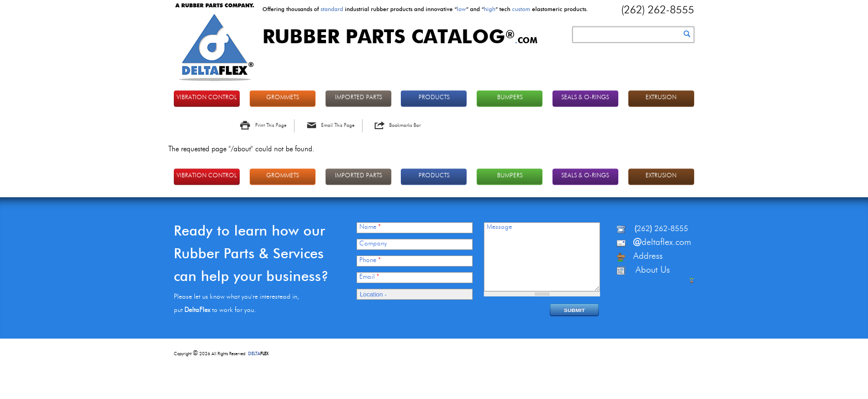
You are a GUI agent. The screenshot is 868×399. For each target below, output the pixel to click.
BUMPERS (510, 98)
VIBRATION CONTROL (207, 98)
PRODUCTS (434, 98)
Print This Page (271, 126)
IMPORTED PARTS (358, 98)
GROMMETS (283, 98)
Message (499, 227)
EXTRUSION (661, 98)
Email (369, 277)
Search (687, 34)
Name (370, 227)
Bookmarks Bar (405, 126)
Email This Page (338, 126)
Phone (370, 260)
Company (373, 244)
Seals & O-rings (585, 98)
